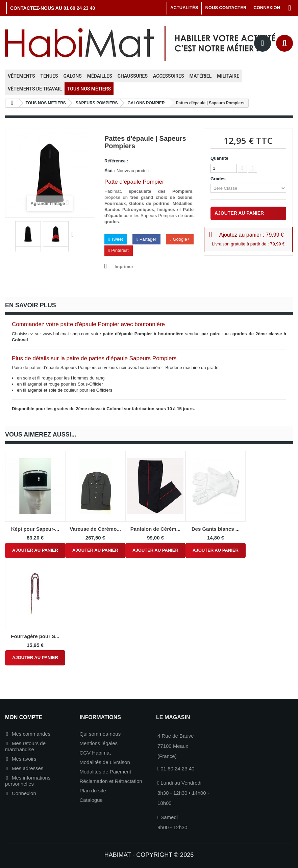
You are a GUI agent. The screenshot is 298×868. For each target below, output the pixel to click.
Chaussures (133, 76)
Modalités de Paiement (106, 772)
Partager (146, 239)
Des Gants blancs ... (216, 529)
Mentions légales (99, 743)
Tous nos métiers (89, 89)
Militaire (228, 76)
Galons (73, 76)
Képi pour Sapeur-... (35, 529)
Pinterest (119, 250)
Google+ (180, 239)
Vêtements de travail (35, 89)
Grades (219, 179)
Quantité (219, 158)
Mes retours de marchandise (25, 746)
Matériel (201, 76)
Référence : (116, 161)
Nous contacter (226, 8)
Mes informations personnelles (28, 781)
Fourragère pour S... (35, 636)
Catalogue (91, 800)
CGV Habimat (95, 753)
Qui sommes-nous (100, 734)
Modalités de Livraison (105, 762)
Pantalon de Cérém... (155, 529)
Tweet (116, 239)
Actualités (184, 8)
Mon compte (24, 717)
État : (110, 171)
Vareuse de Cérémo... (95, 529)
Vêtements (21, 76)
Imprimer (124, 267)
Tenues (49, 76)
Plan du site (93, 791)
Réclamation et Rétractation (111, 781)
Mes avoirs (24, 759)
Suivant (74, 234)
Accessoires (169, 76)
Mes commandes (31, 734)
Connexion (24, 793)
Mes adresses (28, 768)
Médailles (100, 76)
